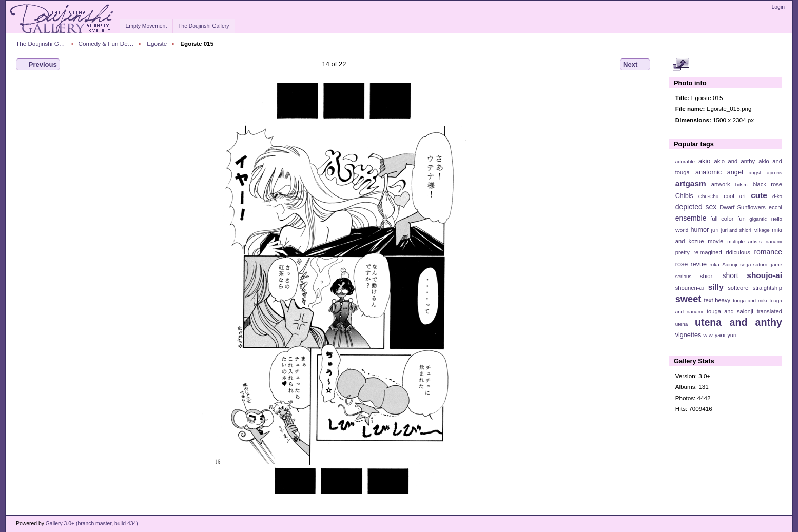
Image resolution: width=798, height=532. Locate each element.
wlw (708, 335)
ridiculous (738, 252)
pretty (683, 252)
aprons (774, 173)
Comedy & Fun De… (106, 43)
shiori (707, 276)
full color (722, 219)
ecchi (775, 207)
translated (770, 311)
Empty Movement (146, 26)
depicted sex (696, 207)
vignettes (688, 335)
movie (715, 241)
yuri (732, 335)
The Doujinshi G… (41, 43)
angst (755, 173)
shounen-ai (690, 288)
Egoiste (157, 43)
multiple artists (744, 241)
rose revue (691, 264)
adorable (685, 161)
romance (768, 252)
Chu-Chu (708, 196)
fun (742, 219)
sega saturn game (761, 264)
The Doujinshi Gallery (203, 26)
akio (704, 161)
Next (635, 65)
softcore (738, 288)
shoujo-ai (764, 275)
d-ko (777, 196)
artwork (721, 184)
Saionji (729, 264)
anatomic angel (719, 172)
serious (684, 276)
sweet (688, 299)
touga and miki (750, 300)
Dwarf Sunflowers (743, 207)
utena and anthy (738, 322)
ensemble (691, 218)
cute (759, 195)
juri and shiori (736, 230)
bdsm (742, 184)
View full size (681, 65)
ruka (715, 264)
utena (682, 324)
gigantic (758, 219)
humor (699, 230)
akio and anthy (734, 161)
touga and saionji (730, 311)
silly (716, 287)
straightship (767, 288)
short (730, 275)
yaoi (720, 335)
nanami (774, 241)
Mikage (762, 230)
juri (715, 230)
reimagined (708, 252)
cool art (735, 196)
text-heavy (717, 300)
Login (778, 7)
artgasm (691, 183)
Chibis (684, 196)
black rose (767, 184)
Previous (38, 65)
